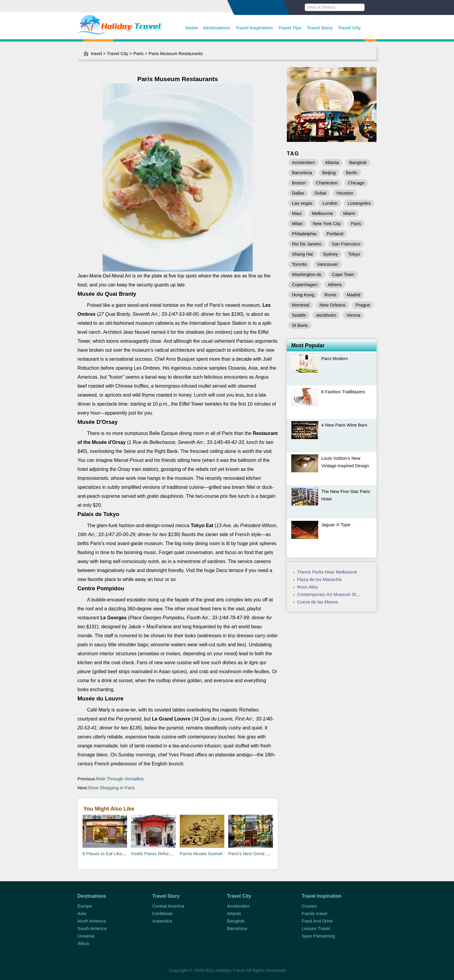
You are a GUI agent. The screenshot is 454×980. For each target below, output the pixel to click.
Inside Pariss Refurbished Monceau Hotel (172, 854)
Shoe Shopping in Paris (111, 788)
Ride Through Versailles (120, 779)
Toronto (299, 264)
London (330, 203)
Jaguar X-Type (336, 525)
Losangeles (359, 203)
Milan (297, 223)
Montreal (301, 305)
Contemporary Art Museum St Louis (333, 594)
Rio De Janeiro (307, 244)
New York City (327, 223)
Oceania (86, 936)
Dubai (320, 193)
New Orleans (332, 305)
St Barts (300, 325)
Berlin (352, 173)
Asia (82, 913)
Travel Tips (290, 28)
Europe (85, 906)
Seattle (299, 315)
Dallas (298, 193)
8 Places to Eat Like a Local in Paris (118, 854)
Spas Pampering (318, 936)
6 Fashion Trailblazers (343, 392)
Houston (345, 193)
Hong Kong (303, 295)
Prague (363, 305)
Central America (168, 906)
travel (96, 53)
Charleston (327, 183)
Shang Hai (302, 254)
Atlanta (332, 162)
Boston (299, 183)
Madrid (354, 295)
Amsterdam (303, 162)
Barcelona (302, 173)
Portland (335, 234)
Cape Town (343, 274)
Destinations (217, 28)
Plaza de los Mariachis (319, 579)
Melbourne (323, 213)
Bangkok (358, 162)
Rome (330, 295)
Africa (83, 943)
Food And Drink (317, 921)
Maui (297, 213)
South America (92, 928)
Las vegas (302, 203)
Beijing (329, 173)
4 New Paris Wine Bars (344, 425)
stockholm (326, 315)
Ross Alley (307, 587)
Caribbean (163, 913)
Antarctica (162, 921)
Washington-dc (307, 274)
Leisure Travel (316, 928)
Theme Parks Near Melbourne (327, 572)
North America (92, 921)
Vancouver (328, 264)
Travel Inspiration (254, 28)
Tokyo (354, 254)
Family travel (314, 913)
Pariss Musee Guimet (201, 854)
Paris (138, 53)
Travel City (349, 28)
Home (192, 28)
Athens (335, 285)
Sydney (330, 254)
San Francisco (346, 244)
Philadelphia (304, 234)
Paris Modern (335, 358)
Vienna (353, 315)
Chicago (356, 183)
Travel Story (320, 28)
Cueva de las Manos (317, 602)
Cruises (309, 906)
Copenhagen (305, 285)
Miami (349, 213)
